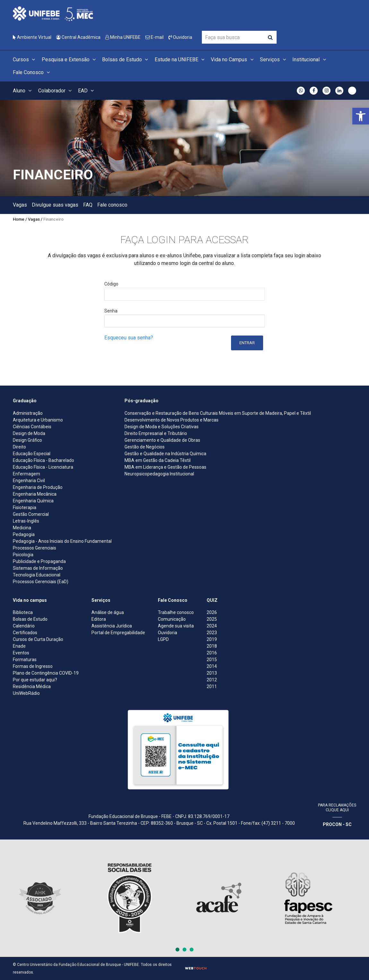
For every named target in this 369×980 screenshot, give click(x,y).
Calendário (24, 626)
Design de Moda (29, 433)
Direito (19, 447)
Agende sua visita (176, 626)
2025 (212, 619)
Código (111, 284)
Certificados (25, 633)
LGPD (163, 639)
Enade (19, 646)
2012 (212, 680)
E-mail (154, 37)
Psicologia (23, 555)
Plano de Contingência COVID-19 (46, 673)
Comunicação (172, 619)
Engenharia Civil (29, 481)
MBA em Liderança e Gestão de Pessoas (165, 467)
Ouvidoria (180, 37)
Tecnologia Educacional (37, 575)
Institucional (310, 60)
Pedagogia (24, 534)
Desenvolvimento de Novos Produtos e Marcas (172, 420)
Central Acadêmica (78, 37)
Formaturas (25, 660)
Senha (111, 311)
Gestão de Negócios (145, 447)
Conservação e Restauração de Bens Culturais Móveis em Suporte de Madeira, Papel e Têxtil (218, 413)
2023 (212, 633)
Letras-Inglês (26, 521)
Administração (28, 413)
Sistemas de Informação (38, 568)
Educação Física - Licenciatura (43, 467)
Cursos (25, 60)
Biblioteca (23, 612)
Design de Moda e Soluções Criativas (162, 427)
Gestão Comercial (31, 514)
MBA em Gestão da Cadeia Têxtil (158, 460)
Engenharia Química (33, 501)
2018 (212, 646)
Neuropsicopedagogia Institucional (159, 474)
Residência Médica (32, 686)
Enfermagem (26, 474)
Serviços (274, 60)
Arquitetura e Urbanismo (38, 420)
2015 (212, 660)
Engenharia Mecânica (35, 494)
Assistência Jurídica (112, 626)
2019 (212, 639)
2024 (212, 626)
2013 (212, 673)
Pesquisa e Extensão (70, 60)
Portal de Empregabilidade (118, 633)
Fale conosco (112, 205)
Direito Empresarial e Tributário (156, 433)
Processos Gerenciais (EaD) (41, 582)
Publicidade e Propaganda (39, 561)
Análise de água (108, 612)
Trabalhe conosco (176, 612)
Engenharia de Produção (38, 487)
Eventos (21, 653)
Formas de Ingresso (33, 666)
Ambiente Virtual (32, 37)
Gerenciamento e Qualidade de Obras (162, 440)
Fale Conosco (32, 72)
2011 (212, 686)
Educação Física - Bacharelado (43, 460)
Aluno (23, 91)
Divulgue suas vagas (55, 205)
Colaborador (56, 91)
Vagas (20, 205)
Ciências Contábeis (32, 427)
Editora (99, 619)
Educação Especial (32, 454)
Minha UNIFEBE (123, 37)
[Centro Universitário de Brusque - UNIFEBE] (53, 13)
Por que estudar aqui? (35, 680)
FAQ (88, 205)
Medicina (22, 528)
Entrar (247, 343)
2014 (212, 666)
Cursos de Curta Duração (38, 639)
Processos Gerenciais (34, 548)
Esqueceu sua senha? (129, 338)
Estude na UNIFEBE (180, 60)
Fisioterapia (25, 507)
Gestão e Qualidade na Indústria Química (165, 454)
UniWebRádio (26, 693)
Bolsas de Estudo (126, 60)
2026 (212, 612)
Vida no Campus (233, 60)
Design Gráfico (27, 440)
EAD (87, 91)
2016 (212, 653)
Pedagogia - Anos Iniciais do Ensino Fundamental (62, 541)
